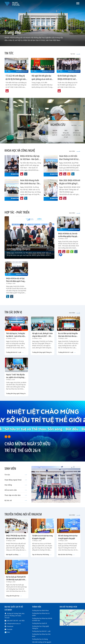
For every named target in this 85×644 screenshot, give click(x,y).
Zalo (8, 632)
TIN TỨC (75, 54)
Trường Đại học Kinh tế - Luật (41, 631)
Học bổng (16, 485)
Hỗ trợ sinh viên (16, 490)
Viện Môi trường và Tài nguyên (42, 642)
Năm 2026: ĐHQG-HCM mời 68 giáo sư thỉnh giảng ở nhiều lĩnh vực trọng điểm (70, 183)
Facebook (10, 626)
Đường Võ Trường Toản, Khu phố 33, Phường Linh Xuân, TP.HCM (14, 616)
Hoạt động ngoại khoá (16, 480)
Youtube (10, 629)
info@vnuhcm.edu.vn (14, 624)
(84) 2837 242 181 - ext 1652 (16, 621)
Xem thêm (76, 125)
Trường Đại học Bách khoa (40, 610)
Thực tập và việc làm (16, 495)
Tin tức (16, 475)
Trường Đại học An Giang (40, 639)
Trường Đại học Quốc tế (39, 623)
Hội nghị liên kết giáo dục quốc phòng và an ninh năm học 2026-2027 (42, 79)
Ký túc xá (16, 500)
